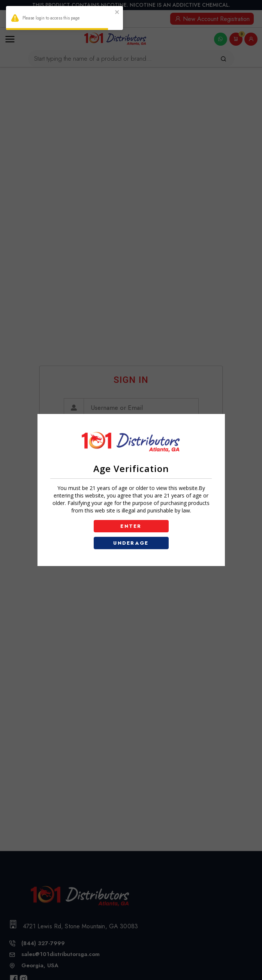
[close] (117, 13)
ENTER (131, 526)
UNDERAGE (131, 543)
